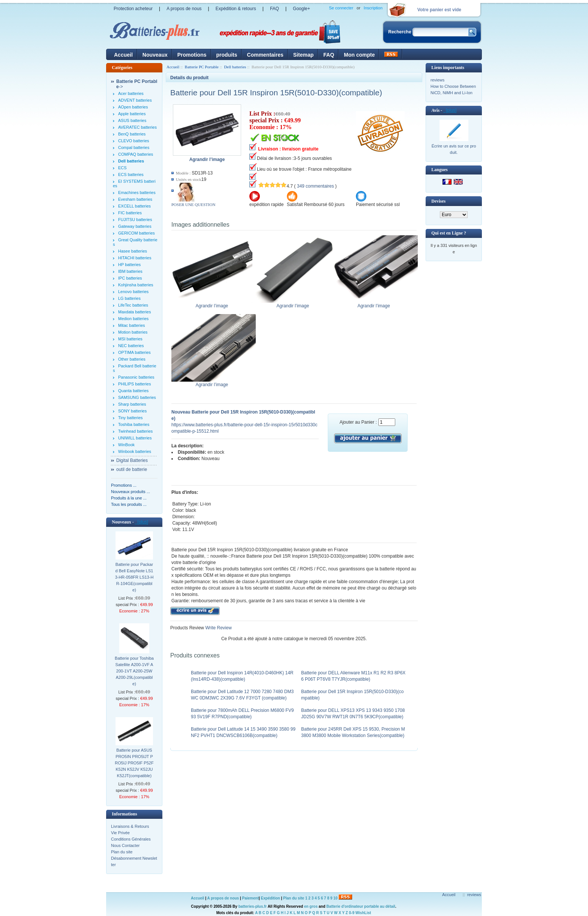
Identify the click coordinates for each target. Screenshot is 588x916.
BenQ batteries (132, 134)
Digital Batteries (132, 460)
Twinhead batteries (135, 431)
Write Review (218, 628)
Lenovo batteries (133, 292)
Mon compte (359, 55)
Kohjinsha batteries (136, 285)
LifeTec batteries (133, 305)
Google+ (301, 9)
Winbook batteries (135, 451)
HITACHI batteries (135, 258)
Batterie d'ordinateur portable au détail (361, 906)
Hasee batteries (133, 251)
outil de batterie (132, 469)
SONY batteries (132, 411)
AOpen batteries (133, 107)
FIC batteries (130, 213)
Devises (438, 201)
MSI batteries (130, 339)
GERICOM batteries (136, 233)
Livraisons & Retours (130, 826)
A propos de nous (184, 9)
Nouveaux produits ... (130, 492)
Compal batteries (134, 147)
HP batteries (129, 265)
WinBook (126, 445)
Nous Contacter (125, 845)
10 (335, 898)
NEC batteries (131, 346)
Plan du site (122, 852)
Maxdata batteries (134, 312)
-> (137, 84)
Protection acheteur (133, 9)
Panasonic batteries (136, 377)
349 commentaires (316, 186)
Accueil (123, 55)
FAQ (274, 9)
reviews (437, 80)
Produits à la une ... (129, 498)
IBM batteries (130, 271)
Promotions (192, 55)
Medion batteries (133, 319)
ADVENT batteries (135, 100)
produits (227, 55)
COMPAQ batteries (136, 154)
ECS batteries (131, 174)
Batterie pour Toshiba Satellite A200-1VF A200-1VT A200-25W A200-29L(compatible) (134, 671)
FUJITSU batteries (135, 220)
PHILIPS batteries (134, 384)
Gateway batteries (135, 226)
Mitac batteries (132, 325)
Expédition (271, 898)
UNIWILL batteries (135, 438)
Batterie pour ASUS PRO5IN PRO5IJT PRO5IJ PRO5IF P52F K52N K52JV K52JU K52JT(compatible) (134, 763)
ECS (122, 168)
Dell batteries (235, 67)
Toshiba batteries (134, 424)
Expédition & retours (236, 9)
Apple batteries (132, 114)
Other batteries (132, 359)
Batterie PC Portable (202, 67)
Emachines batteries (137, 193)
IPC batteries (130, 278)
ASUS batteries (132, 120)
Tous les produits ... (129, 504)
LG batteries (129, 298)
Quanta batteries (133, 391)
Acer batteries (131, 93)
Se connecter (341, 8)
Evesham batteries (135, 199)
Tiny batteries (130, 418)
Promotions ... (124, 485)
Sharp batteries (132, 404)
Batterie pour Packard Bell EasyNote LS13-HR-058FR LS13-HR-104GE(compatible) (134, 577)
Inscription (373, 8)
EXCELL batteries (134, 206)
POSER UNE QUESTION (193, 205)
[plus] (142, 522)
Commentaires (265, 55)
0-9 (352, 913)
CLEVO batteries (134, 141)
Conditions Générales (131, 839)
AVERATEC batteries (137, 127)
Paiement (250, 898)
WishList (363, 913)
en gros (311, 906)
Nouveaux (155, 55)
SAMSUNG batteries (137, 397)
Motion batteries (133, 332)
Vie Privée (120, 833)
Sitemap (303, 55)
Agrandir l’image (214, 304)
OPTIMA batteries (134, 352)
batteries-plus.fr (253, 906)
